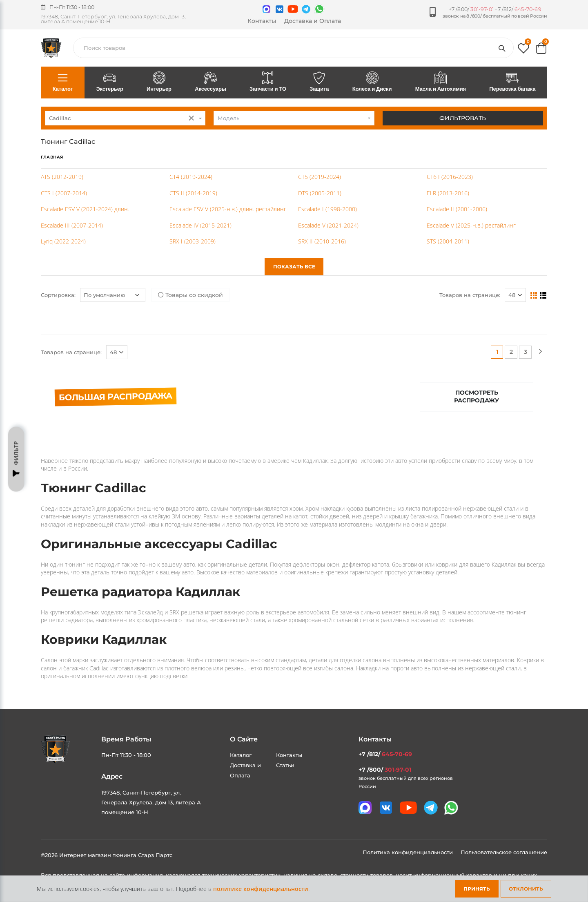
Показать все (294, 267)
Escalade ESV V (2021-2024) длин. (85, 209)
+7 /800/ (471, 9)
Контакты (262, 21)
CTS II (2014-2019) (193, 193)
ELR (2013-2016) (448, 193)
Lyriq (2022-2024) (63, 241)
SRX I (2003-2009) (193, 241)
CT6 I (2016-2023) (450, 177)
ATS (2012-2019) (62, 177)
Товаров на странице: (470, 295)
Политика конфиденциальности (409, 852)
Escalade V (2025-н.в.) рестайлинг (471, 225)
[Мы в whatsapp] (319, 9)
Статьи (285, 765)
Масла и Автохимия (441, 82)
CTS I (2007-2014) (64, 193)
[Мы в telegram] (306, 9)
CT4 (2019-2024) (191, 177)
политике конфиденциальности (261, 889)
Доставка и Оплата (313, 21)
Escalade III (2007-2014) (72, 225)
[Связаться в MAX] (266, 9)
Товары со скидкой (190, 295)
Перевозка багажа (512, 82)
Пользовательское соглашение (504, 852)
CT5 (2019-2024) (320, 177)
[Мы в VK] (280, 9)
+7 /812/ (518, 9)
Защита (319, 82)
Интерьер (159, 82)
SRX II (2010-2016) (322, 241)
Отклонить (526, 889)
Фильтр (16, 459)
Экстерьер (110, 82)
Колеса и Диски (372, 82)
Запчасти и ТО (268, 82)
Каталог (63, 82)
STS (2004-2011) (448, 241)
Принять (477, 889)
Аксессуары (211, 82)
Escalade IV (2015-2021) (200, 225)
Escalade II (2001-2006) (457, 209)
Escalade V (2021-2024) (328, 225)
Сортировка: (58, 295)
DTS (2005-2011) (320, 193)
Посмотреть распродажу (477, 396)
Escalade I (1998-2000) (327, 209)
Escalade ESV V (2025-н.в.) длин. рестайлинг (228, 209)
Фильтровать (463, 118)
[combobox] (125, 118)
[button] (523, 50)
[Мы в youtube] (293, 9)
